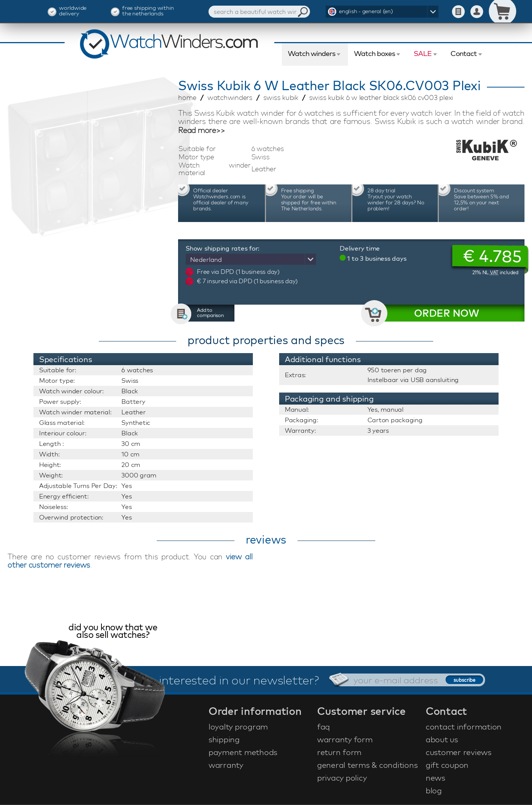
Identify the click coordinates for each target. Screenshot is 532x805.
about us (442, 739)
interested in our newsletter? (239, 680)
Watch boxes (374, 53)
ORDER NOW (447, 313)
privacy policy (342, 778)
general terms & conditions (367, 765)
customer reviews (459, 752)
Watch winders (311, 53)
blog (434, 790)
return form (339, 752)
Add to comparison (210, 313)
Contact (464, 53)
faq (323, 726)
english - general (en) (366, 11)
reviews (266, 539)
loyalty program (238, 726)
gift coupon (447, 765)
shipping (224, 739)
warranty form (345, 739)
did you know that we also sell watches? (113, 632)
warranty (226, 765)
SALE (423, 53)
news (435, 778)
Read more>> (201, 130)
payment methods (243, 752)
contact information (464, 726)
